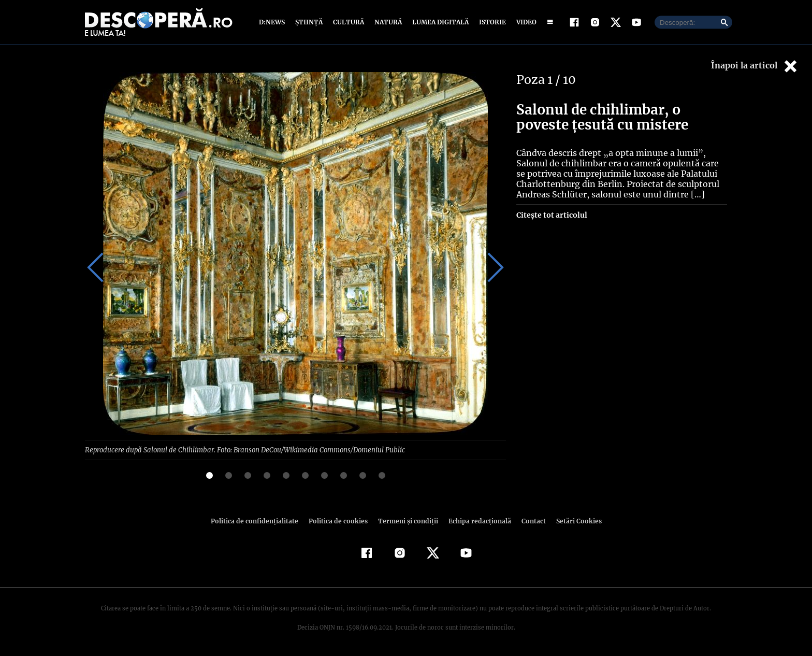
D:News (273, 22)
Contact (529, 520)
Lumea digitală (439, 22)
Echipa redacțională (476, 520)
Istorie (490, 22)
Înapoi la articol (755, 66)
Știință (309, 22)
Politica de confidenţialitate (259, 520)
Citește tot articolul (551, 215)
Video (524, 22)
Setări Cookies (573, 520)
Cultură (348, 22)
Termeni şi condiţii (407, 520)
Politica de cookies (339, 520)
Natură (387, 22)
